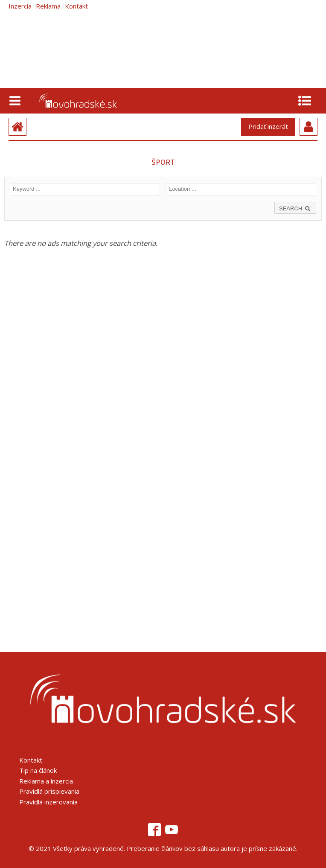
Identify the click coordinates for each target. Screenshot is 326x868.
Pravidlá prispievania (49, 791)
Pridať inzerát (268, 126)
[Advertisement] (86, 486)
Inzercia (20, 6)
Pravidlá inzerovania (48, 802)
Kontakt (76, 6)
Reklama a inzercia (46, 781)
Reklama (48, 6)
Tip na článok (38, 770)
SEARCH (295, 208)
